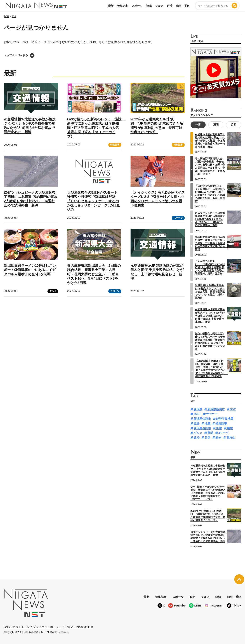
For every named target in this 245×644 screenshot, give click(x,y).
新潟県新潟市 (216, 409)
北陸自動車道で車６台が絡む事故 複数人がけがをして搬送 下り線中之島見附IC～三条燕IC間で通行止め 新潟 (211, 243)
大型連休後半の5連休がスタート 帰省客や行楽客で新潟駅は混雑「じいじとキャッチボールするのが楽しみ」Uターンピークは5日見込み (94, 201)
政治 (197, 438)
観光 (149, 6)
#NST (197, 414)
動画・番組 (183, 6)
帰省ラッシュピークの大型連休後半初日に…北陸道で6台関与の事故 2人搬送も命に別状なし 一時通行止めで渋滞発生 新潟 (210, 219)
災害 (219, 428)
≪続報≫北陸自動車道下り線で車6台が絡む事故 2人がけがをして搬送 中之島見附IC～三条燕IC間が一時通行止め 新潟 (210, 141)
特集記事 (122, 6)
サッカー (212, 414)
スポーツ (137, 6)
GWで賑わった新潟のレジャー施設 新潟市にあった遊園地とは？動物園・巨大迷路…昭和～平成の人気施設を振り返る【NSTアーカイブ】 (96, 128)
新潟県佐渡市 (202, 419)
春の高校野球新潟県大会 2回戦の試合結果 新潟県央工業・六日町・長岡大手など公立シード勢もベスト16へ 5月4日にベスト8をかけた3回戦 (94, 274)
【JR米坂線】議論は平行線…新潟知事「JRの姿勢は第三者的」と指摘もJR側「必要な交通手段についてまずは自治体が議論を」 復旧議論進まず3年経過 (212, 369)
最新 (111, 6)
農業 (230, 428)
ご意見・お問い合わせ (79, 627)
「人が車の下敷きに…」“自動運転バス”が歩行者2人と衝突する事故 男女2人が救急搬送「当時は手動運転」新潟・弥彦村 (210, 267)
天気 (207, 438)
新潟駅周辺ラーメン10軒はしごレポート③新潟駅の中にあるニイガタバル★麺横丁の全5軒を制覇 (30, 270)
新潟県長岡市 (202, 428)
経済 (170, 6)
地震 (207, 423)
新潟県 (198, 409)
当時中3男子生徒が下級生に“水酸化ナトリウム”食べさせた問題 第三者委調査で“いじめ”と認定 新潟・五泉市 (210, 291)
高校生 (231, 438)
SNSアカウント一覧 (17, 627)
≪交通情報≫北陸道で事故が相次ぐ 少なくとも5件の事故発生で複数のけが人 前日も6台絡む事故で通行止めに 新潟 (210, 316)
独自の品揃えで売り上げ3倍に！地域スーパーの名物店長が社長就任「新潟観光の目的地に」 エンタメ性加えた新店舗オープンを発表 (210, 341)
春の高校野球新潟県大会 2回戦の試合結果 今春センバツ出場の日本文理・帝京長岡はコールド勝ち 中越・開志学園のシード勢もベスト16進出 (210, 166)
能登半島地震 (225, 419)
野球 (210, 433)
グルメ (159, 6)
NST (233, 409)
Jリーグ (223, 433)
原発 (197, 423)
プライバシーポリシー (47, 627)
